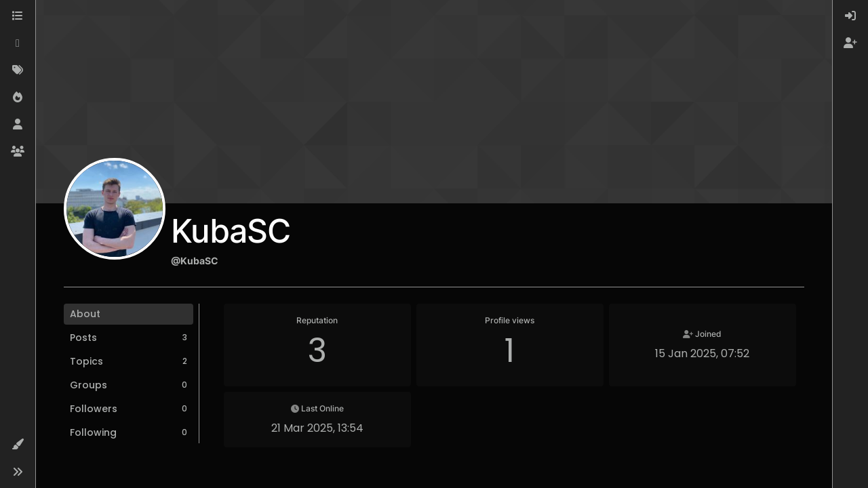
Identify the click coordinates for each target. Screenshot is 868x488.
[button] (18, 445)
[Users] (18, 125)
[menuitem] (850, 16)
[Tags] (18, 70)
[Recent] (18, 43)
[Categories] (18, 16)
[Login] (850, 16)
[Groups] (18, 152)
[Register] (850, 43)
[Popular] (18, 98)
